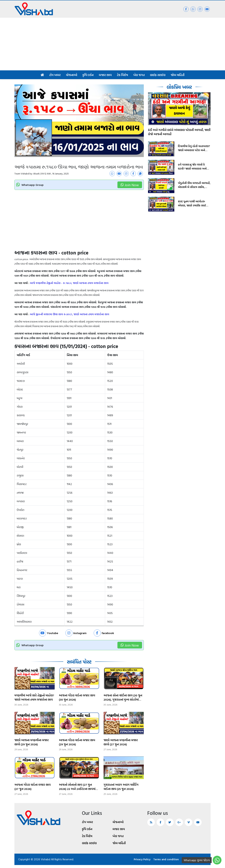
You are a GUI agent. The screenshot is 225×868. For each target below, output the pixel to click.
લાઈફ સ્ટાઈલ (158, 75)
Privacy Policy (139, 862)
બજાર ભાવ (105, 75)
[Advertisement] (112, 44)
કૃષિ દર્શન (88, 75)
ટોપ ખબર (55, 75)
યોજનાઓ (72, 75)
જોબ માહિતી (178, 75)
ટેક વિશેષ (122, 75)
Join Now (130, 185)
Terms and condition (164, 862)
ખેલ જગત (139, 75)
